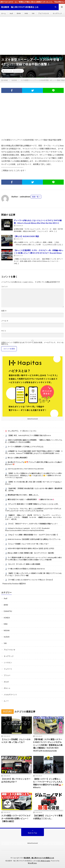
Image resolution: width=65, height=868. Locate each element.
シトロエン (8, 662)
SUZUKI (18, 71)
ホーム (4, 13)
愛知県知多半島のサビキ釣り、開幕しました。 (24, 495)
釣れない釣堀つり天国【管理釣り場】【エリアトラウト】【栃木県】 (31, 553)
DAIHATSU (8, 611)
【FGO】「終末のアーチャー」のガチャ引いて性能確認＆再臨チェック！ (33, 524)
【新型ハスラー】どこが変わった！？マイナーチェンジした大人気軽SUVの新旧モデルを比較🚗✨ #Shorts (48, 783)
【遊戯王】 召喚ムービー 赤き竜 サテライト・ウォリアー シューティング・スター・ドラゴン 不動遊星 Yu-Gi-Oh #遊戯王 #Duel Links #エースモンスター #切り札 (33, 517)
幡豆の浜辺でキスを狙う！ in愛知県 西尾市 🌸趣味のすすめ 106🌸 (31, 499)
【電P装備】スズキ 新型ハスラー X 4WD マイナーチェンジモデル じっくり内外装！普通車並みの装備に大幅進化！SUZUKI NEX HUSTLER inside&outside (48, 745)
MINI (26, 13)
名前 (4, 311)
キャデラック (57, 13)
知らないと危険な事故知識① (18, 458)
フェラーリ (8, 669)
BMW (19, 13)
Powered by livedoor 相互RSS (14, 584)
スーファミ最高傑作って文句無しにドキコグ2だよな (26, 447)
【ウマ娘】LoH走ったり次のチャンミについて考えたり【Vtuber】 (31, 580)
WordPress (32, 863)
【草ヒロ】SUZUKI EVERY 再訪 (26, 236)
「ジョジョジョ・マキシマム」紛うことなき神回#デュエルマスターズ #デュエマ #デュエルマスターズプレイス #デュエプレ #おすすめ (33, 510)
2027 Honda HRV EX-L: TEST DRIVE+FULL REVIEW (26, 469)
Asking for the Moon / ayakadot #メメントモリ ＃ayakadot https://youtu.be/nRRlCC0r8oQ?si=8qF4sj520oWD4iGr (27, 529)
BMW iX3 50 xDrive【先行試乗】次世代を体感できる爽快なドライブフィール (34, 539)
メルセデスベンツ (10, 695)
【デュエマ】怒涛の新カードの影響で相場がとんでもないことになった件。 (33, 504)
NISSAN (7, 630)
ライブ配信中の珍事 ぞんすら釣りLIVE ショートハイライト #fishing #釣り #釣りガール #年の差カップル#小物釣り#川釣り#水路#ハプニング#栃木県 (34, 559)
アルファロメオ (44, 13)
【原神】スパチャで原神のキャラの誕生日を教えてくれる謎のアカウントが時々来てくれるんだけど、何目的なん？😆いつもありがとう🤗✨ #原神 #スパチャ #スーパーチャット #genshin (34, 475)
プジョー (7, 675)
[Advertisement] (32, 36)
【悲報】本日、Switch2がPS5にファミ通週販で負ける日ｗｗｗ (29, 435)
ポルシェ (7, 688)
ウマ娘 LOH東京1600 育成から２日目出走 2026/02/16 (26, 569)
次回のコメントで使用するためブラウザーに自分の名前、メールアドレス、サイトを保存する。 (32, 343)
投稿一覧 (35, 197)
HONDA (7, 618)
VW (33, 13)
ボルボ (6, 682)
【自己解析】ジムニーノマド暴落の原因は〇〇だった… (48, 817)
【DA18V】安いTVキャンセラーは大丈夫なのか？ (16, 780)
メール (5, 321)
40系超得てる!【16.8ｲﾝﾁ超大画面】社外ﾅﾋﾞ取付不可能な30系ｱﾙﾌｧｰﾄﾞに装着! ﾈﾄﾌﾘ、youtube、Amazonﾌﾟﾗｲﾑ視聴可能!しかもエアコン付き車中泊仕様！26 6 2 (34, 452)
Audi (11, 13)
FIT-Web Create (44, 861)
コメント (5, 287)
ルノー (6, 701)
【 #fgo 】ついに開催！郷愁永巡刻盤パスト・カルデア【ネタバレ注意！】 (33, 535)
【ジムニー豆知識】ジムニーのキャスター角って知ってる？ (28, 544)
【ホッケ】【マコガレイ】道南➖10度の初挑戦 (24, 564)
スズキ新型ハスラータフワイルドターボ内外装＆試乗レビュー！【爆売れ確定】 (16, 818)
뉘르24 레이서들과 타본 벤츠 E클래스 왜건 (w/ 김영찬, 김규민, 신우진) (31, 548)
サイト (4, 331)
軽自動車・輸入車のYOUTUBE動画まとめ (39, 858)
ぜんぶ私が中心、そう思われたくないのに (22, 431)
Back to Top (32, 833)
